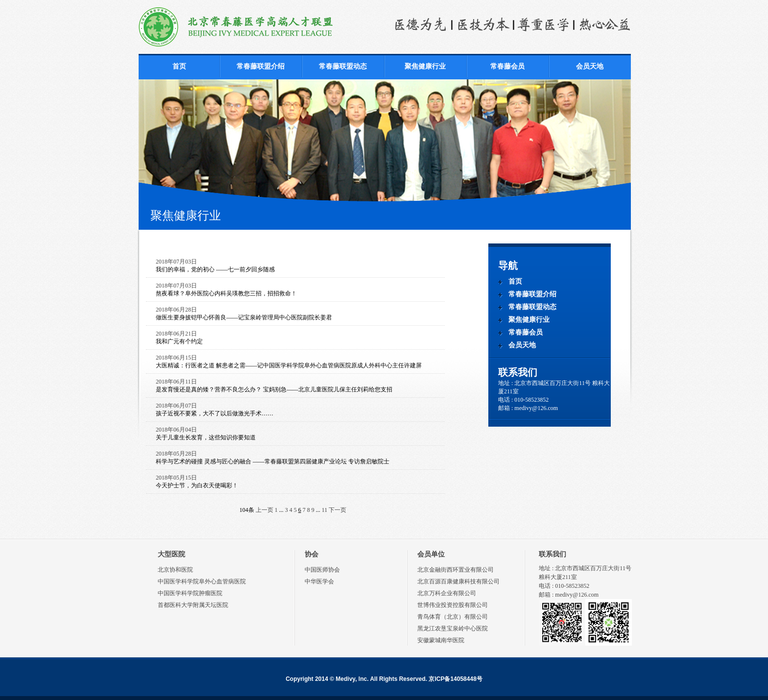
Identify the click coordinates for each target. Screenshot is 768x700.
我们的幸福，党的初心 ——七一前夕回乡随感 (215, 269)
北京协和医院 (175, 570)
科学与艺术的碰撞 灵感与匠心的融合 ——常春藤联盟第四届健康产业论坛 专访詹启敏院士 (273, 461)
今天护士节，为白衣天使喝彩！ (197, 485)
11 (325, 510)
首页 (179, 66)
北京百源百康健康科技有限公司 (458, 581)
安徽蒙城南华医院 (441, 640)
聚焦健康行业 (425, 66)
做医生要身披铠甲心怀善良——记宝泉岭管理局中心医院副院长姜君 (244, 317)
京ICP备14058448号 (455, 679)
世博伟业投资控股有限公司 (453, 605)
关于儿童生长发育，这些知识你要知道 (206, 437)
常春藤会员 (507, 66)
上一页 (264, 510)
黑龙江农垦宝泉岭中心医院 (453, 628)
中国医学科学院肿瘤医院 (190, 593)
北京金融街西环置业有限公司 (456, 570)
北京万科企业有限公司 (447, 593)
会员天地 (590, 66)
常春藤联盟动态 (343, 66)
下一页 (337, 510)
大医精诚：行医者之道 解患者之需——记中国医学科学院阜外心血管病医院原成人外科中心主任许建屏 (289, 365)
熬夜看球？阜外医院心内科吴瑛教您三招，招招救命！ (226, 293)
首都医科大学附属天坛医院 (193, 605)
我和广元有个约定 (179, 341)
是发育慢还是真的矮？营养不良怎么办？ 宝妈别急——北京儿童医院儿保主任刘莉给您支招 (274, 389)
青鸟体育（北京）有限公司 (453, 617)
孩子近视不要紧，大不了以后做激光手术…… (215, 413)
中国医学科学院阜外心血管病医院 (202, 581)
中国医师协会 (322, 570)
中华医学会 (319, 581)
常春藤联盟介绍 (261, 66)
